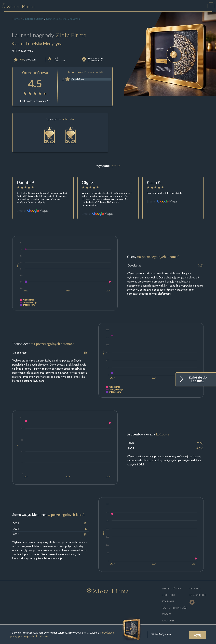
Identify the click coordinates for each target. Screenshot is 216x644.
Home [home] (16, 19)
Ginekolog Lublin (33, 19)
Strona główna (171, 589)
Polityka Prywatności (174, 608)
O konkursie (168, 595)
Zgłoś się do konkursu (198, 379)
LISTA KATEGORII (198, 595)
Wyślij (197, 635)
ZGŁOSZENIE (168, 621)
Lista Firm (195, 589)
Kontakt (166, 614)
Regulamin (168, 601)
